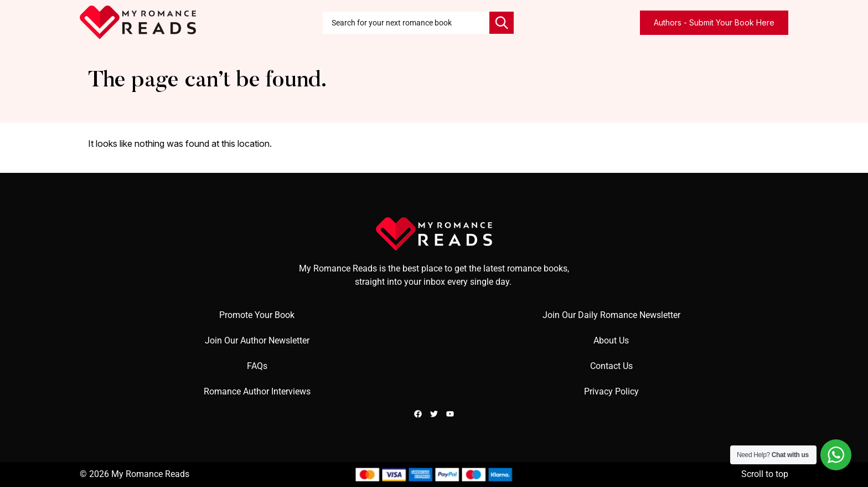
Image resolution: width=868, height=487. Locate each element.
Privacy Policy (611, 391)
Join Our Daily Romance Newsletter (611, 315)
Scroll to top (765, 474)
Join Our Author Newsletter (257, 340)
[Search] (502, 23)
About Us (611, 340)
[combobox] (406, 23)
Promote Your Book (257, 315)
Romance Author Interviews (257, 391)
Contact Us (611, 366)
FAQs (257, 366)
